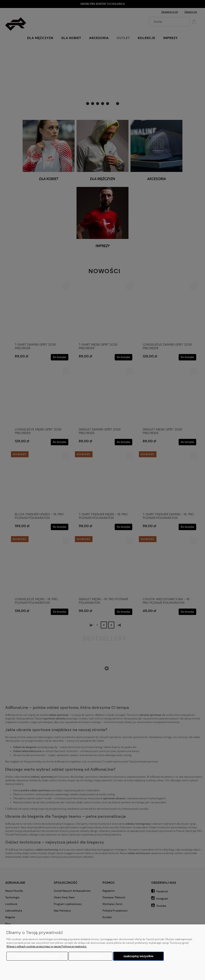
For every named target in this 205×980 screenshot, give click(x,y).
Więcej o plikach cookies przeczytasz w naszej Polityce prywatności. (47, 946)
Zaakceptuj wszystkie (138, 956)
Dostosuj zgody (90, 956)
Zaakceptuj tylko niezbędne (37, 956)
